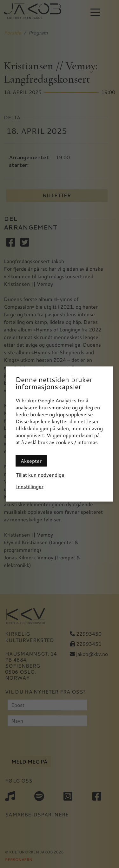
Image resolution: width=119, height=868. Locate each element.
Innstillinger (30, 486)
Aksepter (31, 461)
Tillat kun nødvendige (40, 475)
